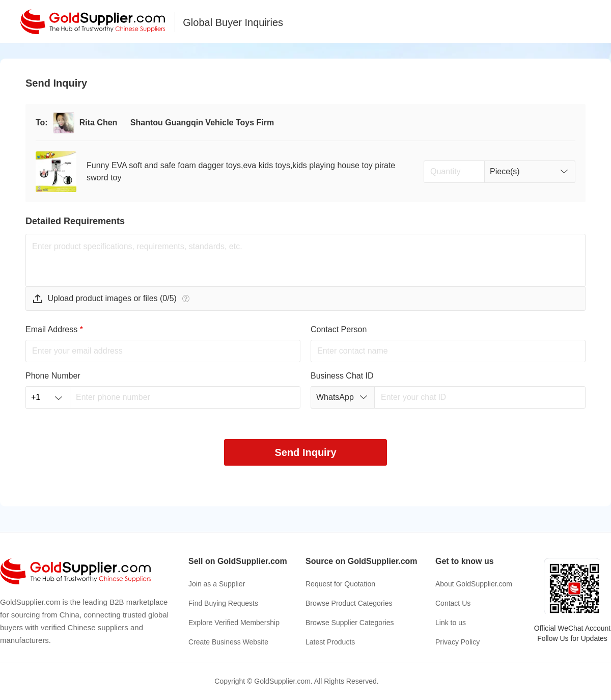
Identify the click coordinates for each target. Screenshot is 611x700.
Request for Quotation (340, 584)
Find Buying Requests (223, 603)
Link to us (451, 623)
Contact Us (453, 603)
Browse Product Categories (349, 603)
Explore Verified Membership (234, 623)
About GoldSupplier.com (474, 584)
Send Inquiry (305, 452)
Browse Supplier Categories (350, 623)
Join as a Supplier (217, 584)
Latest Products (330, 642)
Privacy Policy (457, 642)
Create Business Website (228, 642)
